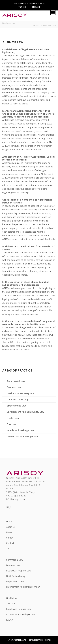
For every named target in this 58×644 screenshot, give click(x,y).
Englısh (36, 7)
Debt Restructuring (17, 399)
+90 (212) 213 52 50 (16, 496)
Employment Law (16, 406)
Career (10, 538)
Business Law (14, 387)
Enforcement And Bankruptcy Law (25, 412)
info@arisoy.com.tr (16, 499)
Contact (10, 543)
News (9, 532)
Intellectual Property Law (21, 393)
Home (36, 25)
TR (8, 548)
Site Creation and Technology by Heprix (29, 640)
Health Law (13, 418)
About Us (11, 527)
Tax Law (11, 424)
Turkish (22, 7)
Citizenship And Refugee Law (23, 436)
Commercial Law (16, 381)
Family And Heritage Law (20, 430)
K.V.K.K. (10, 620)
